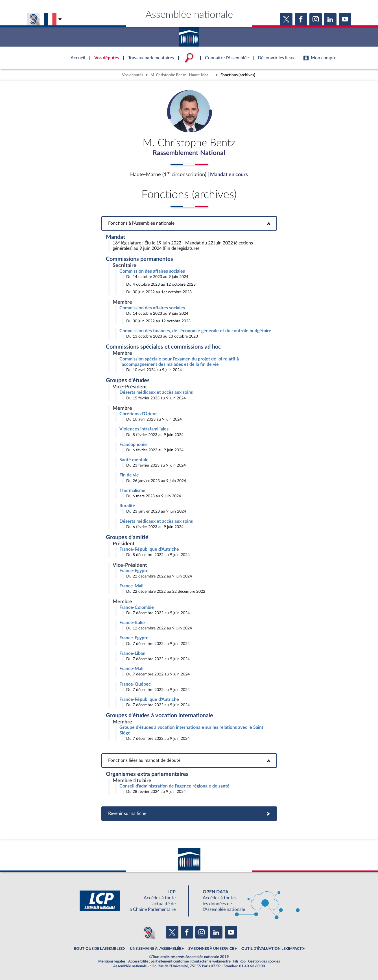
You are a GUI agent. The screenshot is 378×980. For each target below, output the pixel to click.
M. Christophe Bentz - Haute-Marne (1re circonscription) (182, 75)
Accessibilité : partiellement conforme (159, 962)
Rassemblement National (189, 153)
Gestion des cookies (264, 962)
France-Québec (135, 684)
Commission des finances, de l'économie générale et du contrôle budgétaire (195, 331)
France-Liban (132, 654)
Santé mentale (134, 460)
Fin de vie (129, 476)
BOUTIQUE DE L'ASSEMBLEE (98, 949)
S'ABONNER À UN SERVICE (211, 949)
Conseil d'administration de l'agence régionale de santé (174, 786)
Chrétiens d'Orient (138, 414)
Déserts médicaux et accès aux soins (156, 393)
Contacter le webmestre (211, 962)
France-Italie (132, 623)
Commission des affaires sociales (152, 272)
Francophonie (133, 445)
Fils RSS (239, 962)
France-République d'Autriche (149, 550)
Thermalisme (132, 491)
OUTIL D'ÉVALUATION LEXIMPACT (272, 949)
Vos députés (133, 75)
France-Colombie (137, 608)
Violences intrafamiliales (144, 429)
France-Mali (131, 586)
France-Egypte (134, 571)
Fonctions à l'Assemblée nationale (189, 224)
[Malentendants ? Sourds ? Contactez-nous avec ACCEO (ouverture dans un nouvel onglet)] (148, 933)
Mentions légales (112, 962)
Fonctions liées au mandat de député (189, 761)
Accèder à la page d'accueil (189, 35)
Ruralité (127, 506)
